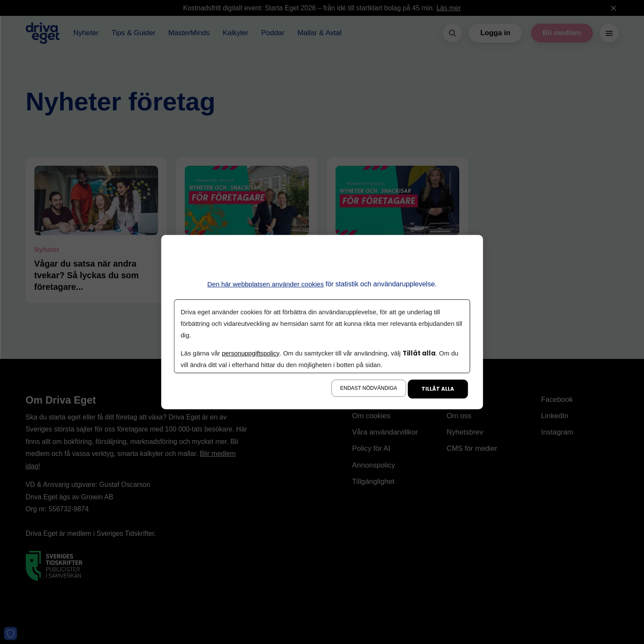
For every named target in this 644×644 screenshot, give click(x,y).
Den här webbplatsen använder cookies (266, 284)
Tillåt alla (438, 389)
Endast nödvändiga (369, 388)
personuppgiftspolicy (251, 353)
